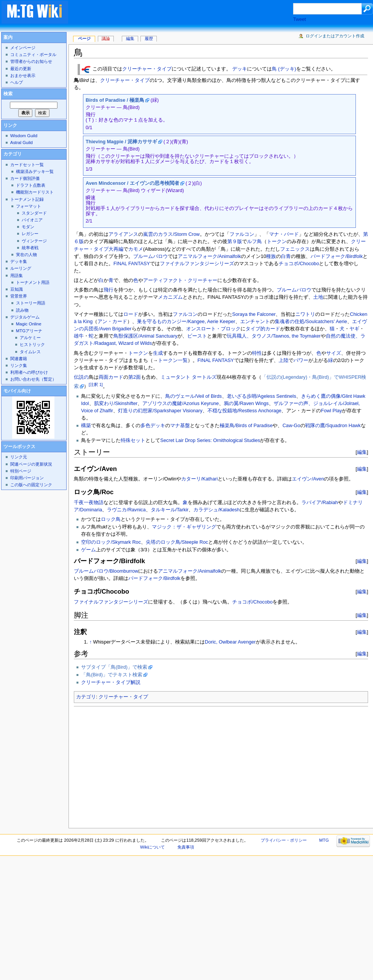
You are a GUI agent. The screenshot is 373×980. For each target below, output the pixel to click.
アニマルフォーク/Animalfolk (209, 256)
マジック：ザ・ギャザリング (184, 527)
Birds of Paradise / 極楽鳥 (115, 100)
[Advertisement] (171, 765)
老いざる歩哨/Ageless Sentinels (261, 396)
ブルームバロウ (151, 256)
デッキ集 (19, 261)
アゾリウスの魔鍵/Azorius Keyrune (181, 404)
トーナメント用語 (33, 282)
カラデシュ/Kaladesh (216, 510)
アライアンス (123, 234)
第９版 (235, 242)
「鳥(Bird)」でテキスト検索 (112, 675)
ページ (84, 38)
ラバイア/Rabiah (320, 503)
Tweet (300, 19)
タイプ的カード (263, 329)
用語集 (17, 275)
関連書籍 (19, 359)
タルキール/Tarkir (170, 510)
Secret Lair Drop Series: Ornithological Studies (210, 440)
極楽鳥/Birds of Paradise (246, 426)
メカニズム (170, 297)
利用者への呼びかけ (29, 372)
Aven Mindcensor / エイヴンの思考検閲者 (132, 183)
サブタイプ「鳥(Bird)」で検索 (114, 667)
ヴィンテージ (34, 241)
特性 (257, 353)
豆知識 (17, 289)
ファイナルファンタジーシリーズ (197, 264)
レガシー (30, 234)
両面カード (111, 377)
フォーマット (29, 206)
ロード (131, 314)
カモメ (136, 249)
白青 (286, 256)
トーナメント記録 (27, 199)
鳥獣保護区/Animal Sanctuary (145, 336)
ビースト (197, 336)
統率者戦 (30, 248)
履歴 (149, 38)
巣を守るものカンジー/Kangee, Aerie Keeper (186, 322)
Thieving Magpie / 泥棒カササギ (121, 142)
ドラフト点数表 (31, 185)
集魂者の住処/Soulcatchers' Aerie (311, 322)
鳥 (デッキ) (284, 69)
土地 (318, 297)
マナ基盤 (180, 426)
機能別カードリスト (35, 192)
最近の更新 (21, 69)
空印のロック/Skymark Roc (111, 542)
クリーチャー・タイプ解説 (111, 682)
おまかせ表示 (23, 75)
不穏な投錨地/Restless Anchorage (244, 411)
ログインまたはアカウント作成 (335, 36)
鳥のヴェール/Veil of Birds (194, 396)
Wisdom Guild (24, 136)
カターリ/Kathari (199, 479)
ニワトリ (305, 314)
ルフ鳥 (254, 242)
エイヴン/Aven (308, 479)
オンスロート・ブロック (213, 329)
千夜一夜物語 (89, 503)
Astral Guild (22, 143)
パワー (301, 360)
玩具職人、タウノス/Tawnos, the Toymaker (274, 336)
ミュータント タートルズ (189, 377)
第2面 (135, 377)
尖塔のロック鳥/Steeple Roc (177, 542)
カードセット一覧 (27, 165)
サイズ (334, 353)
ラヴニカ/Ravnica (126, 510)
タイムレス (30, 352)
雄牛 (79, 336)
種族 (271, 256)
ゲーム (88, 550)
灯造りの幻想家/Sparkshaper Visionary (160, 411)
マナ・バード (284, 234)
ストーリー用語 (31, 303)
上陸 (284, 360)
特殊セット (133, 440)
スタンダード (34, 213)
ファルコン (242, 234)
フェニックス (295, 249)
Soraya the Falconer (254, 314)
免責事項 (186, 847)
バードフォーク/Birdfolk (337, 256)
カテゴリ (86, 697)
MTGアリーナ (29, 331)
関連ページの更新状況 (31, 464)
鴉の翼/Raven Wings (246, 404)
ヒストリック (32, 344)
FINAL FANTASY (132, 264)
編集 (362, 452)
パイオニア (32, 220)
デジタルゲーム (25, 317)
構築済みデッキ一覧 (35, 171)
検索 (8, 94)
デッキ (240, 69)
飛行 (108, 290)
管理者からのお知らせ (31, 61)
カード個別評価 (25, 178)
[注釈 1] (96, 384)
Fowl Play (331, 411)
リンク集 (19, 365)
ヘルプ (17, 82)
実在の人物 (26, 255)
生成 (158, 353)
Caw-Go (291, 426)
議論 (106, 38)
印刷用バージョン (27, 478)
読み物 (22, 310)
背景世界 (19, 296)
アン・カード (112, 322)
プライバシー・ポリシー (284, 840)
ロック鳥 (111, 519)
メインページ (23, 48)
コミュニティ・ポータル (33, 54)
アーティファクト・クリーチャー (180, 280)
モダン (28, 227)
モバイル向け (17, 391)
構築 (86, 426)
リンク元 (19, 457)
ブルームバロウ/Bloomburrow (106, 571)
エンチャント (255, 322)
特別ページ (21, 471)
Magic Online (29, 324)
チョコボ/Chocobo (299, 264)
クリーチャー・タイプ (147, 69)
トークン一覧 (173, 360)
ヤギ (354, 329)
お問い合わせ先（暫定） (33, 379)
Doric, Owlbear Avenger (230, 642)
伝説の (81, 377)
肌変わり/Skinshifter (116, 404)
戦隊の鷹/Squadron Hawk (333, 426)
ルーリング (21, 268)
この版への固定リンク (31, 485)
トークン (277, 242)
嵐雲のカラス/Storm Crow (171, 234)
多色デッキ (153, 426)
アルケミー (30, 338)
